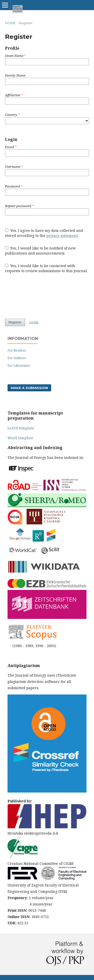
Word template (20, 438)
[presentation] (43, 296)
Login (34, 322)
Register (15, 322)
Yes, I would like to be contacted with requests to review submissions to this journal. (46, 268)
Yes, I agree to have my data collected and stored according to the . (44, 233)
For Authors (17, 358)
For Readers (17, 350)
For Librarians (19, 365)
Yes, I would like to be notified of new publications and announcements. (40, 251)
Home (10, 23)
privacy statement (62, 235)
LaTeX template (21, 428)
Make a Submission (29, 388)
